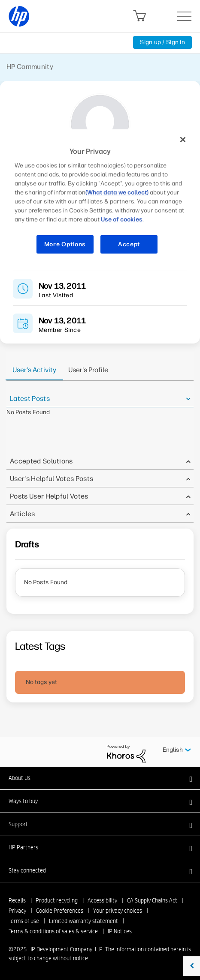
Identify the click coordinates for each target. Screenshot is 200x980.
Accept (129, 244)
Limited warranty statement (83, 921)
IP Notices (120, 931)
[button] (100, 778)
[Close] (183, 140)
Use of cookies (122, 220)
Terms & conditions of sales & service (53, 931)
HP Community (30, 67)
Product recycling (57, 900)
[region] (100, 197)
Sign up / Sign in (162, 42)
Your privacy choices (118, 911)
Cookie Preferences (60, 911)
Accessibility (102, 900)
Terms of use (24, 921)
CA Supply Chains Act (152, 900)
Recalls (17, 900)
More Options (65, 244)
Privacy (17, 911)
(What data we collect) (117, 193)
